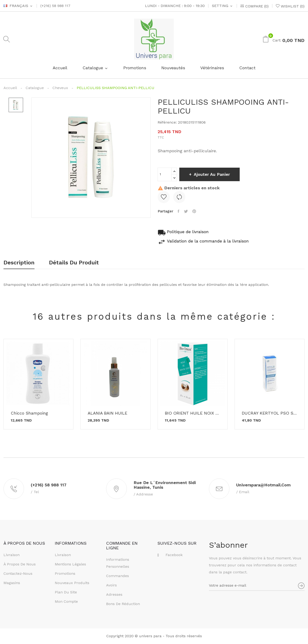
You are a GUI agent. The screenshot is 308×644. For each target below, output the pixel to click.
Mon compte (66, 602)
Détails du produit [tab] (75, 263)
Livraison (12, 555)
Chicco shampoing (29, 413)
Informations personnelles (118, 563)
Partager (179, 211)
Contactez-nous (18, 574)
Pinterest (195, 211)
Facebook (174, 555)
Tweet (186, 211)
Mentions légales (70, 565)
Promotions (65, 574)
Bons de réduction (123, 604)
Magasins (12, 583)
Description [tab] (19, 263)
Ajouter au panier (212, 174)
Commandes (118, 576)
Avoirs (111, 585)
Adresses (114, 595)
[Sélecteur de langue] (18, 6)
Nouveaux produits (72, 583)
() (290, 6)
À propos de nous (20, 565)
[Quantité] (165, 174)
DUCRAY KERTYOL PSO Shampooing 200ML (270, 413)
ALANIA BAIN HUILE (107, 413)
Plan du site (66, 593)
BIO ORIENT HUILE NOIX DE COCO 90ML (193, 413)
